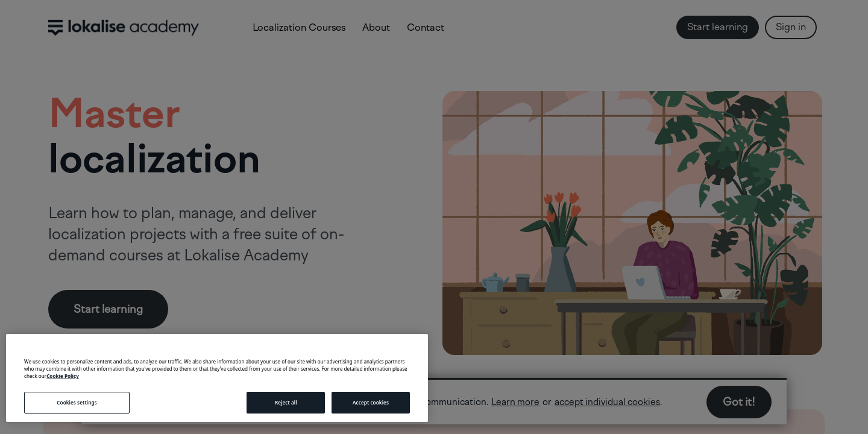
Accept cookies (371, 402)
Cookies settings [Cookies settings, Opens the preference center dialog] (77, 402)
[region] (217, 378)
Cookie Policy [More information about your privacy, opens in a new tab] (63, 376)
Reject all (286, 402)
